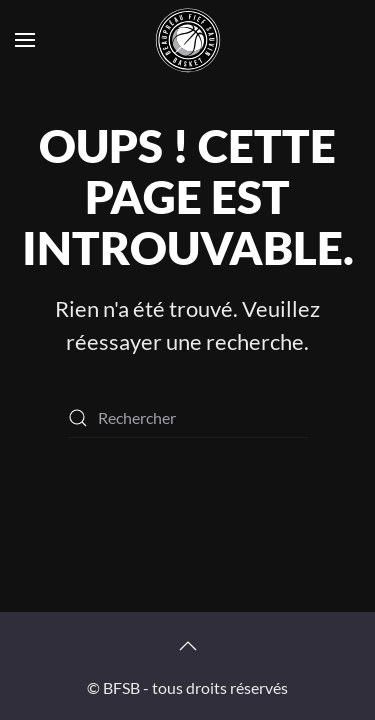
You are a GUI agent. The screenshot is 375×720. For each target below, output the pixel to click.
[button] (25, 40)
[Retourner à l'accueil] (188, 40)
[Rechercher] (188, 418)
